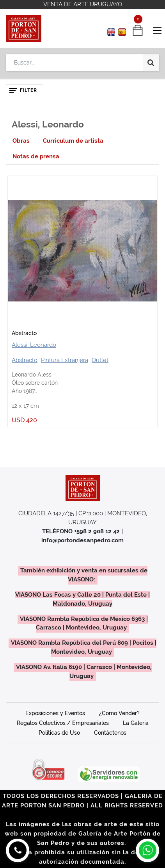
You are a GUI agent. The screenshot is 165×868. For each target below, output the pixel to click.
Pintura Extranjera (65, 360)
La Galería (136, 723)
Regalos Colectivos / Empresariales (63, 723)
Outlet (100, 360)
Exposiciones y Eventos (55, 713)
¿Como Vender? (119, 713)
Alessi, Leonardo (34, 345)
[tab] (21, 141)
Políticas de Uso (59, 733)
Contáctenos (110, 733)
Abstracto (24, 333)
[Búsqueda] (151, 63)
